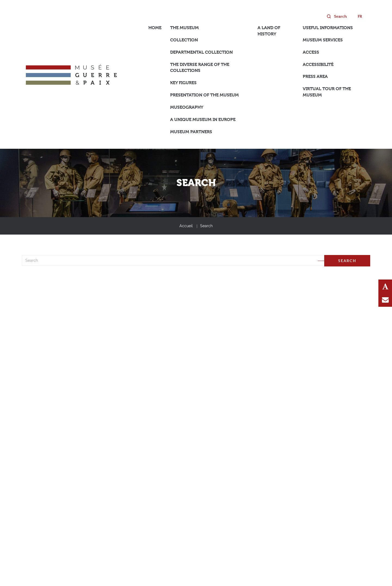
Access (311, 52)
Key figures (183, 83)
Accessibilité (318, 64)
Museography (187, 107)
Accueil (186, 226)
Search (206, 226)
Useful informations (328, 28)
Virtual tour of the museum (327, 92)
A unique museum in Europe (203, 119)
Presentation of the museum (204, 95)
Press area (315, 76)
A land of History (269, 31)
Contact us (385, 300)
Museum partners (191, 132)
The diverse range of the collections (200, 68)
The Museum (184, 28)
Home (155, 28)
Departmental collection (201, 52)
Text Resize (385, 286)
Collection (184, 40)
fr (360, 16)
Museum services (323, 40)
